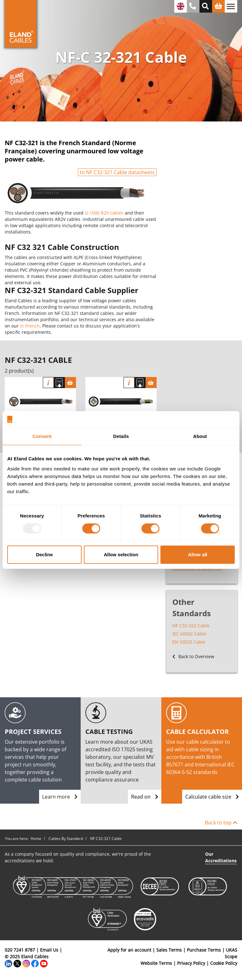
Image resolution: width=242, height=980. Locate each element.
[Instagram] (26, 963)
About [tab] (200, 436)
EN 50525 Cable (189, 642)
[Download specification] (59, 383)
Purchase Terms (204, 950)
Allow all (198, 555)
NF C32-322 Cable (191, 626)
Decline (44, 555)
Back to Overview (193, 656)
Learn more (60, 797)
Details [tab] (121, 436)
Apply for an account (129, 950)
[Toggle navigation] (231, 6)
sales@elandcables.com (198, 569)
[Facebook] (35, 963)
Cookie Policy (224, 963)
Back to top (221, 823)
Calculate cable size (212, 797)
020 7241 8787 (20, 950)
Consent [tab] (42, 436)
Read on (145, 797)
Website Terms (156, 963)
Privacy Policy (191, 963)
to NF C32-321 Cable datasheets (117, 172)
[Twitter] (17, 963)
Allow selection (121, 555)
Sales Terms (169, 950)
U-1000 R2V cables (104, 213)
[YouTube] (44, 963)
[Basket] (70, 383)
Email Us (49, 950)
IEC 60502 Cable (189, 634)
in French (30, 326)
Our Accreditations (221, 857)
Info (48, 383)
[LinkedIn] (9, 963)
